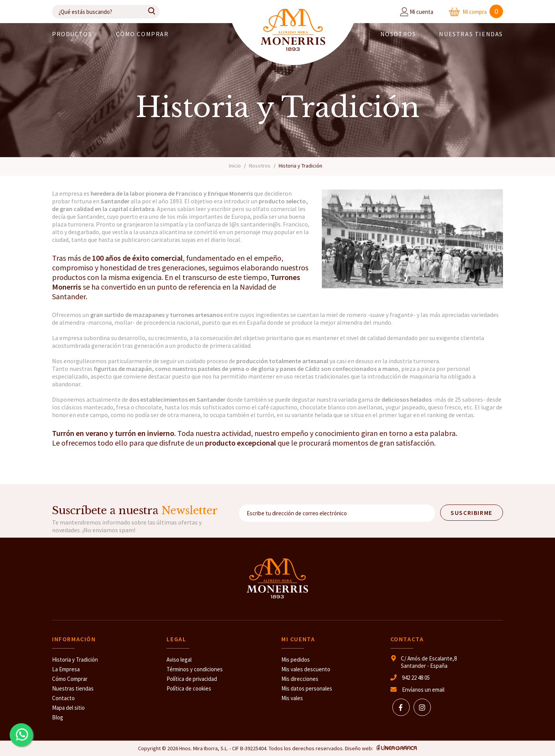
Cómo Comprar (70, 679)
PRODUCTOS (72, 34)
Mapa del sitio (68, 708)
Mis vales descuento (306, 669)
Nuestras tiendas (73, 688)
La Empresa (66, 669)
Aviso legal (179, 660)
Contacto (63, 698)
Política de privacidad (192, 679)
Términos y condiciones (195, 669)
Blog (58, 717)
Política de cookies (189, 688)
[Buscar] (106, 12)
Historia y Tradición (75, 660)
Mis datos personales (307, 688)
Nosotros (398, 34)
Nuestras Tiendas (471, 34)
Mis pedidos (296, 660)
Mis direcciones (300, 679)
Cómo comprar (142, 34)
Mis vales (292, 698)
